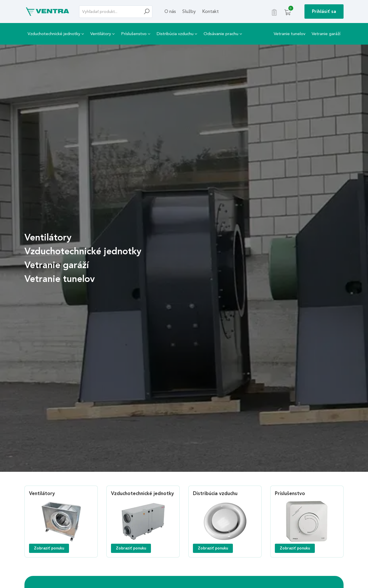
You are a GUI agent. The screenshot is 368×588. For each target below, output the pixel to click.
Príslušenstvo (136, 34)
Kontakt (210, 11)
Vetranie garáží (326, 34)
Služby (189, 11)
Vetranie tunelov (290, 34)
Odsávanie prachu (223, 34)
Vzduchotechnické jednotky (56, 34)
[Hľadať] (148, 12)
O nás (170, 11)
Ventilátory (102, 34)
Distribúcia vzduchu (177, 34)
